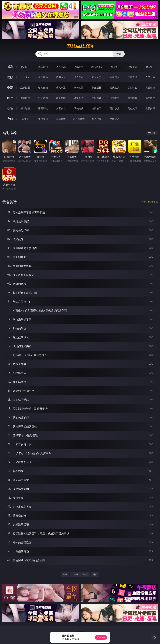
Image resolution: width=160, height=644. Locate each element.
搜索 (119, 54)
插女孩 (25, 119)
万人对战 (61, 67)
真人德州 (43, 67)
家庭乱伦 (43, 108)
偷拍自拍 (43, 88)
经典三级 (114, 88)
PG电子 (25, 67)
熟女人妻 (97, 77)
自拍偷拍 (43, 77)
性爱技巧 (150, 108)
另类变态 (150, 88)
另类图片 (150, 98)
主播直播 (132, 77)
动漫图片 (79, 98)
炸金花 (114, 67)
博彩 (10, 67)
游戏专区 (79, 67)
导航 (10, 119)
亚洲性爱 (25, 88)
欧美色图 (61, 98)
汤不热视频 (79, 119)
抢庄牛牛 (150, 67)
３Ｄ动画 (79, 77)
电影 (10, 87)
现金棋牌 (132, 67)
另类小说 (114, 108)
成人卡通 (61, 88)
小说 (10, 108)
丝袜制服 (114, 77)
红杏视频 (97, 119)
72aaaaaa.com (80, 46)
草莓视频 (61, 119)
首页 (65, 574)
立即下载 (101, 637)
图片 (10, 98)
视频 (10, 77)
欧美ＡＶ (61, 77)
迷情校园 (97, 108)
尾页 (95, 574)
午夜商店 (43, 119)
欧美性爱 (79, 88)
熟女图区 (132, 98)
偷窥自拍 (25, 98)
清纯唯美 (114, 98)
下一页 (85, 574)
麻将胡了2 (97, 67)
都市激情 (25, 108)
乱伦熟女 (132, 88)
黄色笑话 (132, 108)
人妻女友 (61, 108)
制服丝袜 (97, 88)
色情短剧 (114, 119)
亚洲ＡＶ (25, 77)
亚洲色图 (43, 98)
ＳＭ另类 (150, 77)
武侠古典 (79, 108)
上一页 (75, 574)
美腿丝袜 (97, 98)
